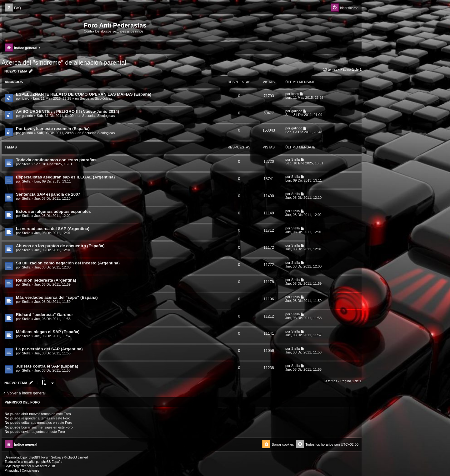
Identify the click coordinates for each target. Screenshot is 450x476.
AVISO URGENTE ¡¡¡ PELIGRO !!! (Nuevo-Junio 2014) (67, 111)
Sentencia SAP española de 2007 (48, 194)
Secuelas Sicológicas (96, 98)
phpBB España (52, 462)
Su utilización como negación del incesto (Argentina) (68, 263)
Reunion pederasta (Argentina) (46, 280)
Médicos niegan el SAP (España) (48, 332)
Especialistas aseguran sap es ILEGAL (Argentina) (65, 177)
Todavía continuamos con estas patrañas (56, 160)
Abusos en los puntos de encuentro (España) (60, 246)
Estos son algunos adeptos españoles (53, 211)
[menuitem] (13, 8)
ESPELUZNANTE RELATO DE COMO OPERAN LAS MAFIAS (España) (84, 94)
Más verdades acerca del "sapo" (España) (57, 297)
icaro (26, 98)
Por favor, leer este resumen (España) (53, 129)
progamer (19, 466)
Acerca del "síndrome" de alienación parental (64, 63)
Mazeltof (41, 466)
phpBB (33, 457)
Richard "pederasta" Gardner (45, 315)
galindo (27, 116)
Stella (26, 164)
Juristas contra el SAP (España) (47, 366)
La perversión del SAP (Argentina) (49, 349)
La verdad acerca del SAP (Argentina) (53, 229)
